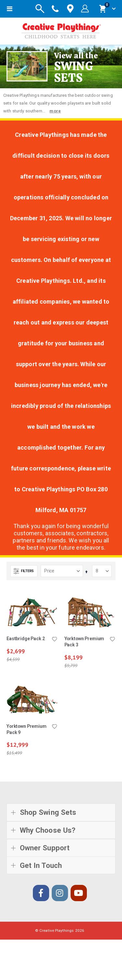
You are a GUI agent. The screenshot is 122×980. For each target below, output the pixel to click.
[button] (55, 640)
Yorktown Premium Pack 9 (27, 729)
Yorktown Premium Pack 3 (84, 642)
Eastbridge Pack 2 (26, 639)
